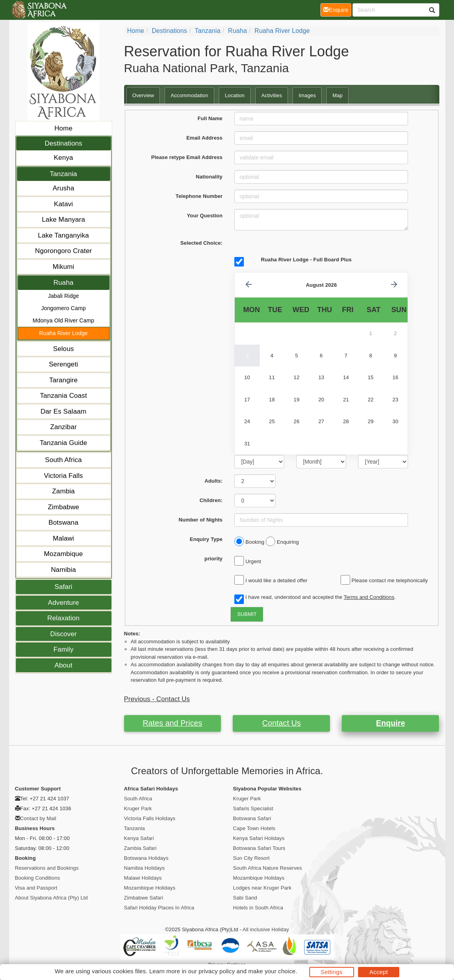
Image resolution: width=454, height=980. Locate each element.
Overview (143, 95)
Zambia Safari (140, 848)
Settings (332, 972)
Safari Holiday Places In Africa (159, 908)
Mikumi (63, 267)
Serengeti (63, 364)
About (64, 665)
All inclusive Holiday (266, 929)
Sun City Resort (252, 858)
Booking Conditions (38, 878)
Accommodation (189, 95)
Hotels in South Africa (258, 908)
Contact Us (281, 723)
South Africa (64, 460)
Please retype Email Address (187, 157)
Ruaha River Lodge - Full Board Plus (306, 260)
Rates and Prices (172, 723)
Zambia (63, 491)
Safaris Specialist (253, 808)
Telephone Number (199, 196)
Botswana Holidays (146, 858)
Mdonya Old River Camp (63, 320)
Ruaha (64, 283)
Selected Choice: (201, 243)
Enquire (390, 723)
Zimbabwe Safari (144, 898)
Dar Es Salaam (63, 411)
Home (63, 128)
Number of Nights (201, 520)
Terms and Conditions (369, 597)
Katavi (63, 204)
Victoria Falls (63, 476)
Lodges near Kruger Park (262, 888)
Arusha (63, 188)
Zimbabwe (63, 507)
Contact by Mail (38, 818)
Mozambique (63, 554)
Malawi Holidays (143, 878)
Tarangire (63, 380)
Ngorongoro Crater (63, 251)
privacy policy (217, 971)
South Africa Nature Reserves (268, 868)
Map (337, 95)
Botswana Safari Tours (259, 848)
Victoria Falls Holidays (150, 818)
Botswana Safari (252, 818)
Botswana (63, 523)
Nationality (209, 177)
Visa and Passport (36, 888)
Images (307, 95)
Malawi (63, 538)
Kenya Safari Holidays (259, 838)
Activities (272, 95)
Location (235, 95)
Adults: (214, 481)
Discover (64, 634)
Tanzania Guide (63, 443)
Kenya (64, 158)
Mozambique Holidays (150, 888)
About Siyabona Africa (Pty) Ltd (52, 898)
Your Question (205, 216)
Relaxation (63, 618)
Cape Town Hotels (254, 828)
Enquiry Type (206, 539)
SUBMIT (247, 614)
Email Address (204, 138)
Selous (64, 349)
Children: (211, 500)
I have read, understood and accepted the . (315, 598)
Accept (379, 972)
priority (214, 559)
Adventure (63, 603)
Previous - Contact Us (157, 699)
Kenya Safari (139, 838)
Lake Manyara (64, 220)
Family (64, 649)
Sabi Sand (245, 898)
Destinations (64, 143)
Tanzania (64, 174)
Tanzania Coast (64, 396)
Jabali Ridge (63, 296)
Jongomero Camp (64, 308)
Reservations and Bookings (47, 868)
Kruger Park (138, 808)
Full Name (210, 118)
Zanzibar (64, 427)
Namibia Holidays (145, 868)
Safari (63, 587)
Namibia (63, 570)
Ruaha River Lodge (63, 333)
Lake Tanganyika (64, 235)
